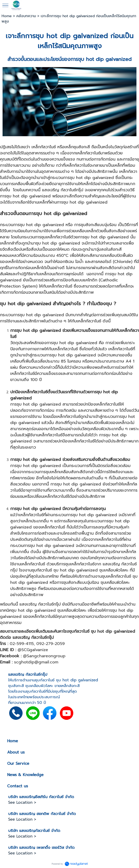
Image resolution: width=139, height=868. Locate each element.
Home (7, 16)
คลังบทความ (26, 16)
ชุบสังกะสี (16, 686)
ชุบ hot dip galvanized (72, 36)
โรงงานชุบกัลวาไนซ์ (30, 691)
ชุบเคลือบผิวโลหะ (39, 686)
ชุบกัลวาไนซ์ (45, 680)
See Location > (22, 802)
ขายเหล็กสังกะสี (67, 686)
